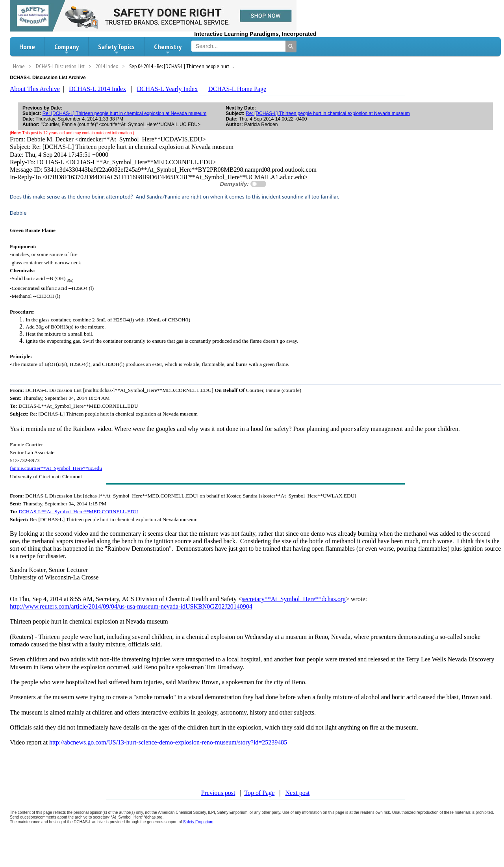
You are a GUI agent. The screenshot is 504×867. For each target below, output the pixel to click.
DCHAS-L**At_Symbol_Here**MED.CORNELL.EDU (78, 511)
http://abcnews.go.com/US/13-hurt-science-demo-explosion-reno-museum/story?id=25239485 (168, 742)
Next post (298, 793)
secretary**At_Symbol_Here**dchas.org (294, 599)
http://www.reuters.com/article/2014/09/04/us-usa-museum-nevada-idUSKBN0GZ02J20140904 (131, 606)
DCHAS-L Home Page (237, 89)
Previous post (218, 793)
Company (67, 49)
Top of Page (259, 793)
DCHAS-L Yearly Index (167, 89)
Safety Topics (116, 49)
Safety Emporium (198, 822)
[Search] (291, 46)
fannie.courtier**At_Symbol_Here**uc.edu (56, 468)
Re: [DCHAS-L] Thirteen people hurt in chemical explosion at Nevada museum (125, 113)
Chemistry (168, 49)
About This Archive (35, 89)
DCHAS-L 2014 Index (97, 89)
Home (27, 47)
